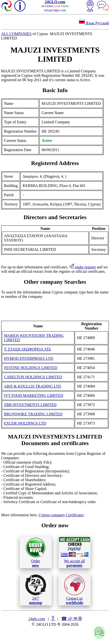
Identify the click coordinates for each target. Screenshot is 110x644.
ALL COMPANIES (17, 34)
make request (82, 267)
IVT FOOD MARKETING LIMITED (34, 395)
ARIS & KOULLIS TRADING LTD (33, 386)
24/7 (36, 590)
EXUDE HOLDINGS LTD (25, 423)
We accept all (75, 552)
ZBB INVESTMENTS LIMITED (30, 405)
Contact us (74, 590)
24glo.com (37, 619)
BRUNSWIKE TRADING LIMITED (33, 414)
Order (36, 552)
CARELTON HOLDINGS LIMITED (33, 377)
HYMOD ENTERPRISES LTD (29, 358)
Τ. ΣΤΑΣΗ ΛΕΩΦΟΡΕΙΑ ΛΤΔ (28, 349)
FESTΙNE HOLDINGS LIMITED (31, 368)
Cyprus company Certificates (61, 515)
